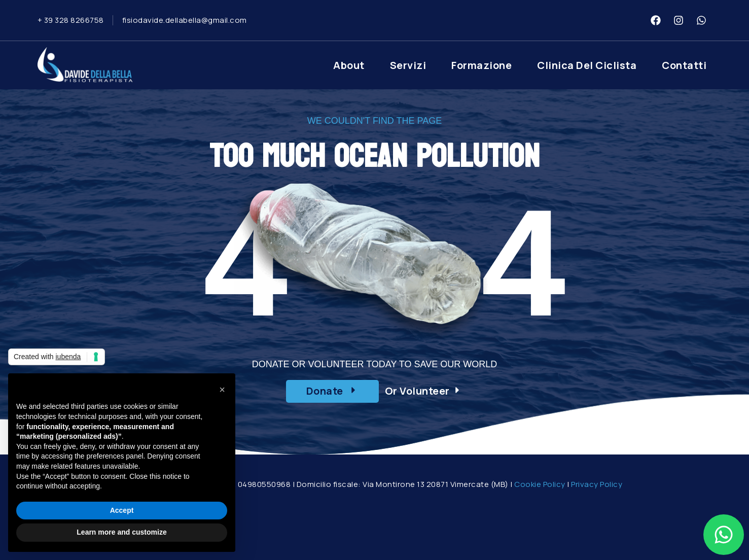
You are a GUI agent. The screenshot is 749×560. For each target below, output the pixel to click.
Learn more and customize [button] (121, 532)
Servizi (408, 65)
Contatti (684, 65)
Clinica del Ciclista (587, 65)
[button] (332, 391)
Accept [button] (122, 510)
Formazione (481, 65)
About (349, 65)
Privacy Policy (597, 484)
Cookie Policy (540, 484)
